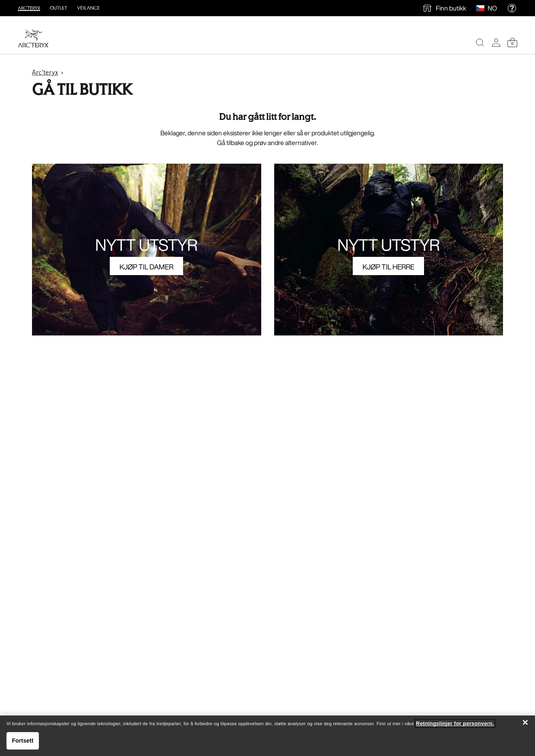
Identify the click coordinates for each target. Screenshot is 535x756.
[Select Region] (482, 8)
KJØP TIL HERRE (388, 267)
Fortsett (22, 741)
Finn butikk (451, 8)
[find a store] (444, 8)
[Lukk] (525, 722)
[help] (512, 8)
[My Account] (496, 43)
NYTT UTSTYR (146, 245)
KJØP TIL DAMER (146, 267)
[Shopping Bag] (512, 43)
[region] (267, 736)
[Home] (33, 38)
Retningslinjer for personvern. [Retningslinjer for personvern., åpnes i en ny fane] (455, 723)
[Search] (480, 43)
